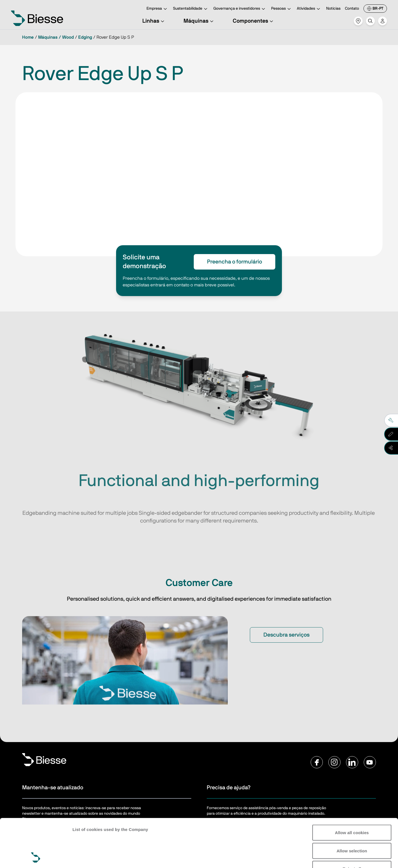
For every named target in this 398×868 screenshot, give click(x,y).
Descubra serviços (286, 635)
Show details (85, 857)
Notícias (333, 9)
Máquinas (199, 21)
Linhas (154, 21)
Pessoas (282, 9)
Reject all (352, 823)
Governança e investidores (240, 9)
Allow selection (352, 805)
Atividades (309, 9)
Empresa (158, 9)
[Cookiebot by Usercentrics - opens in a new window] (36, 857)
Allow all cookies (352, 787)
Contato (352, 9)
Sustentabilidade (191, 9)
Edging (85, 37)
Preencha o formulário (235, 262)
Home (28, 37)
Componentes (254, 21)
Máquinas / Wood (56, 37)
